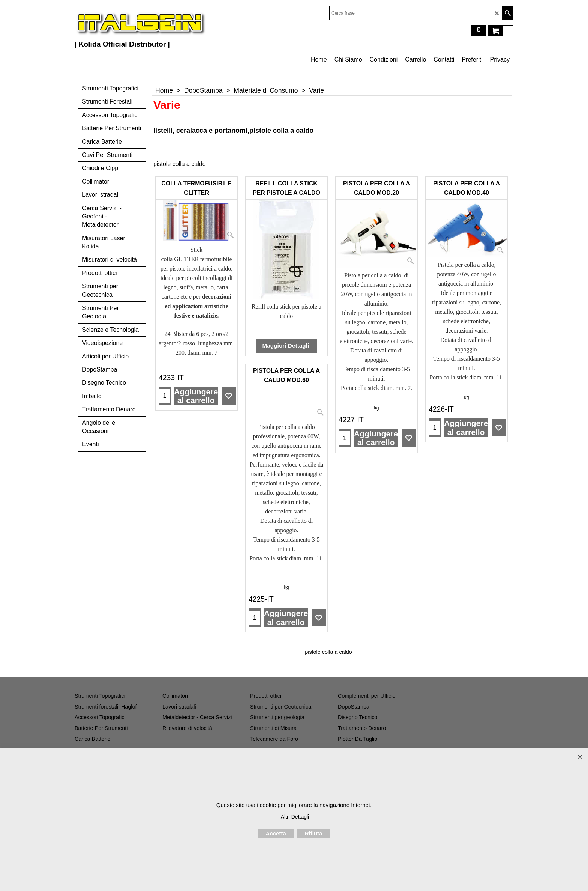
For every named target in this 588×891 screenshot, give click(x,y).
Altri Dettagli (295, 817)
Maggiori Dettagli (286, 345)
